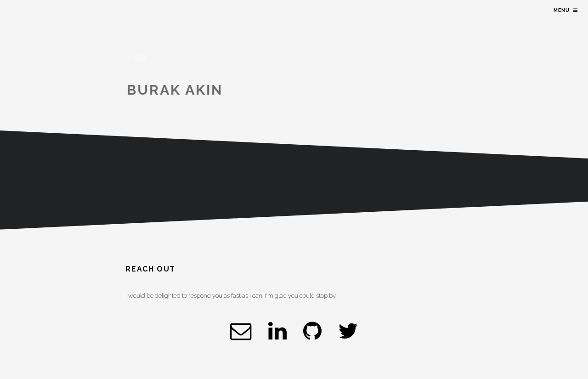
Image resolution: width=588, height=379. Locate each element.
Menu (562, 10)
